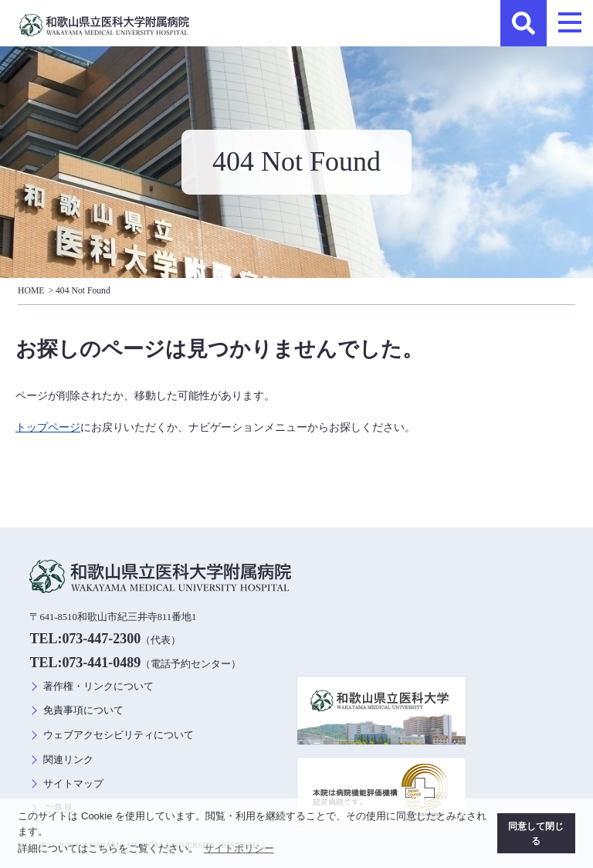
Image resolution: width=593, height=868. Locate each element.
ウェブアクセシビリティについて (119, 735)
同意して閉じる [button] (536, 834)
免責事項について (83, 710)
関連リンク (68, 760)
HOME (31, 291)
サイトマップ (73, 784)
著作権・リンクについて (98, 687)
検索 (524, 23)
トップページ (48, 427)
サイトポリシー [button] (239, 848)
